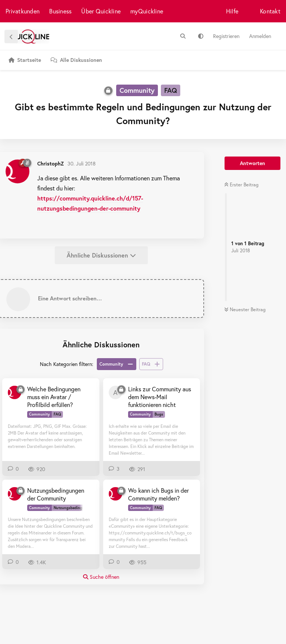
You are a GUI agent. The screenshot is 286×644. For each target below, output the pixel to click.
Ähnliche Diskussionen (101, 255)
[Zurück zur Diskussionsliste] (11, 37)
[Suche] (183, 36)
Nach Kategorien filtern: (66, 364)
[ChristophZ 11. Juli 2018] (15, 494)
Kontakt (270, 11)
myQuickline (147, 11)
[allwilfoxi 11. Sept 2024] (115, 392)
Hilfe (232, 11)
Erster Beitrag (241, 185)
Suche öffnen (101, 577)
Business (60, 11)
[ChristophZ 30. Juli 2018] (15, 392)
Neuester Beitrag (245, 310)
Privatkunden (23, 11)
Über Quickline (101, 11)
